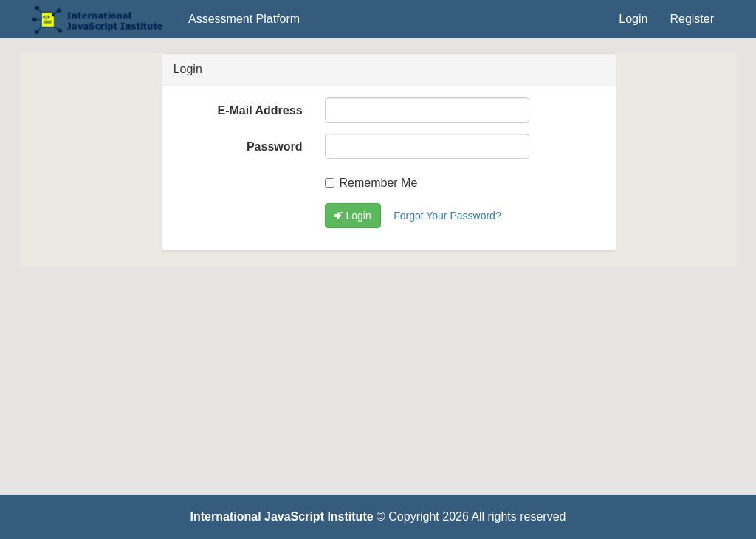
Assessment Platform (244, 19)
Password (275, 147)
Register (692, 19)
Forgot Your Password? (447, 216)
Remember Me (371, 183)
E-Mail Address (260, 110)
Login (633, 19)
